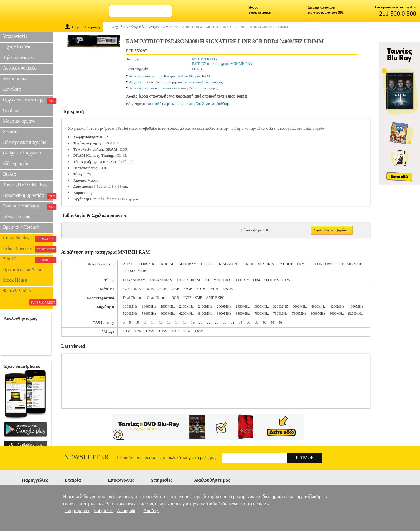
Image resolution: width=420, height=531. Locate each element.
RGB (176, 298)
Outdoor (11, 110)
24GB (162, 289)
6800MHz (243, 314)
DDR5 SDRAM (188, 280)
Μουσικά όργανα (19, 121)
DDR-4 (197, 69)
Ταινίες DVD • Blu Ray (25, 185)
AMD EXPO (215, 298)
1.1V (126, 331)
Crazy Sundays (28, 238)
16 (169, 322)
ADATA (129, 264)
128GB (228, 289)
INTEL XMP (193, 298)
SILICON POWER (322, 264)
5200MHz (130, 314)
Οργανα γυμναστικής (28, 100)
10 (137, 322)
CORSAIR (146, 264)
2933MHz (243, 306)
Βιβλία (9, 174)
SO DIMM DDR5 (277, 280)
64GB (201, 289)
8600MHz (337, 314)
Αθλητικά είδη (17, 216)
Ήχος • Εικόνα (17, 47)
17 (177, 322)
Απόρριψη (126, 511)
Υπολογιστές (15, 36)
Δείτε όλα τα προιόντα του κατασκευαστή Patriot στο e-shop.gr (174, 88)
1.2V (138, 331)
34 (241, 322)
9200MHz (355, 314)
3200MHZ (281, 306)
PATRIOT (286, 264)
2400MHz (205, 306)
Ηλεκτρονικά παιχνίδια (25, 142)
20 (201, 322)
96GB (214, 289)
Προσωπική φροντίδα (28, 196)
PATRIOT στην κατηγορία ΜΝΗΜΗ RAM (223, 64)
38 (256, 322)
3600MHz (300, 306)
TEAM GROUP (134, 271)
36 (248, 322)
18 (185, 322)
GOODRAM (188, 264)
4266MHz (337, 306)
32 (233, 322)
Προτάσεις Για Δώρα (23, 269)
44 (272, 322)
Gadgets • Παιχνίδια (22, 153)
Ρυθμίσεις (103, 511)
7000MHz (262, 314)
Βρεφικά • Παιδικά (21, 227)
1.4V (175, 331)
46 (280, 322)
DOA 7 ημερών (128, 199)
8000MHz (318, 314)
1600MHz (149, 306)
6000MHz (168, 314)
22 (209, 322)
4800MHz (356, 306)
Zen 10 (28, 260)
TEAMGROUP (351, 264)
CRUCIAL (166, 264)
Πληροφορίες (77, 511)
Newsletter (87, 457)
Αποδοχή (152, 511)
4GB (126, 289)
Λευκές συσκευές (19, 68)
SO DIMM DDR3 (217, 280)
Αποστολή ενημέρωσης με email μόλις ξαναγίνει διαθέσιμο (188, 104)
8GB (137, 289)
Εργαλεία (12, 89)
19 (193, 322)
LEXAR (247, 264)
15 (161, 322)
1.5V (187, 331)
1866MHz (168, 306)
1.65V (199, 331)
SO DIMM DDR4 (247, 280)
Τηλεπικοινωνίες (19, 57)
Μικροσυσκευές (18, 79)
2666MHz (224, 306)
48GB (188, 289)
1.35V (163, 331)
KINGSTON (228, 264)
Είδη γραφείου (17, 163)
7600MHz (280, 314)
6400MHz (205, 314)
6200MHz (186, 314)
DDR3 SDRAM (134, 280)
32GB (175, 289)
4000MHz (318, 306)
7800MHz (299, 314)
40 (264, 322)
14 (153, 322)
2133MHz (186, 306)
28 (217, 322)
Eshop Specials (28, 249)
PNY (301, 264)
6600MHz (224, 314)
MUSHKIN (266, 264)
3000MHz (262, 306)
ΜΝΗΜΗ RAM (204, 59)
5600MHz (149, 314)
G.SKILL (208, 264)
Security (11, 132)
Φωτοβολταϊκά (17, 291)
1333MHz (130, 306)
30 (225, 322)
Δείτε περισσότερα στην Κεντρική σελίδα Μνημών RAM (169, 76)
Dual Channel (133, 298)
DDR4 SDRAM (161, 280)
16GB (150, 289)
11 (145, 322)
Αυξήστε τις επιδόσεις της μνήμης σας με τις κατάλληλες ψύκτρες (176, 82)
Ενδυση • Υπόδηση (28, 207)
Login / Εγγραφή (82, 27)
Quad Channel (157, 298)
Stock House (15, 280)
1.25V (150, 331)
